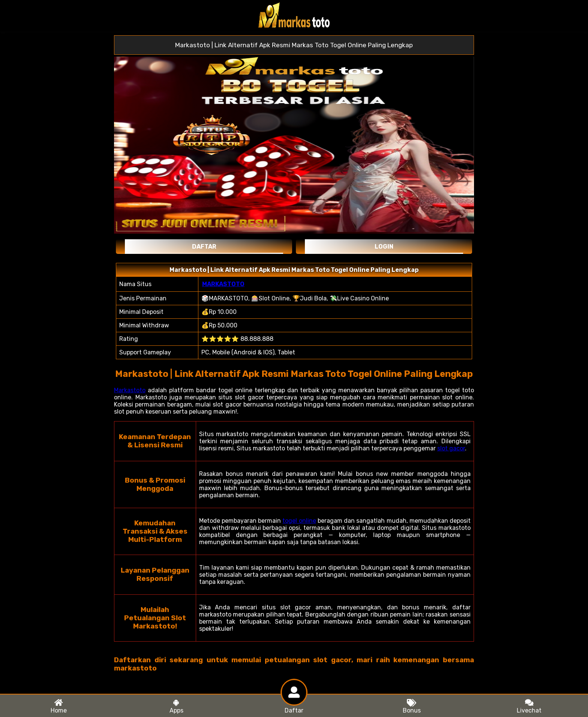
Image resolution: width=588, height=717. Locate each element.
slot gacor (451, 448)
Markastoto (130, 390)
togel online (299, 521)
